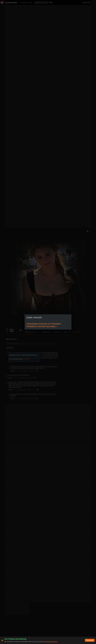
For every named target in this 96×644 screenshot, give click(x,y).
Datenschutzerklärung (51, 642)
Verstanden (90, 640)
